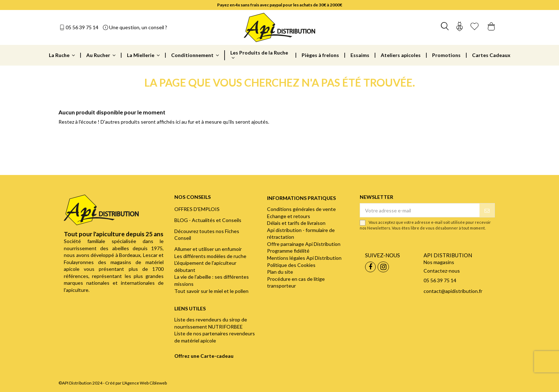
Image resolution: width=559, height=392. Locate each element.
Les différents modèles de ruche (210, 256)
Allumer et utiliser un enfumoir (208, 249)
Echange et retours (289, 216)
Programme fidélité (288, 251)
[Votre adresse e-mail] (420, 210)
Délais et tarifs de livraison (296, 223)
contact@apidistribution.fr (453, 291)
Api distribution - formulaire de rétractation (301, 234)
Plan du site (280, 272)
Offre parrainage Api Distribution (304, 244)
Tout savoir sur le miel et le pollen (211, 291)
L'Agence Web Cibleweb (145, 383)
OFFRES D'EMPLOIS (197, 209)
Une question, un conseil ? (138, 27)
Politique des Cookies (291, 265)
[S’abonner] (487, 210)
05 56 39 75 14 (82, 27)
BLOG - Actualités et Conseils (208, 220)
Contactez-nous (442, 271)
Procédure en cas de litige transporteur (296, 282)
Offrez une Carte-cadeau (204, 356)
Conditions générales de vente (301, 209)
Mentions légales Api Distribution (304, 258)
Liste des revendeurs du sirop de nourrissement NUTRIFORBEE (211, 323)
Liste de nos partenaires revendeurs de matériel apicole (215, 337)
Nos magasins (439, 262)
